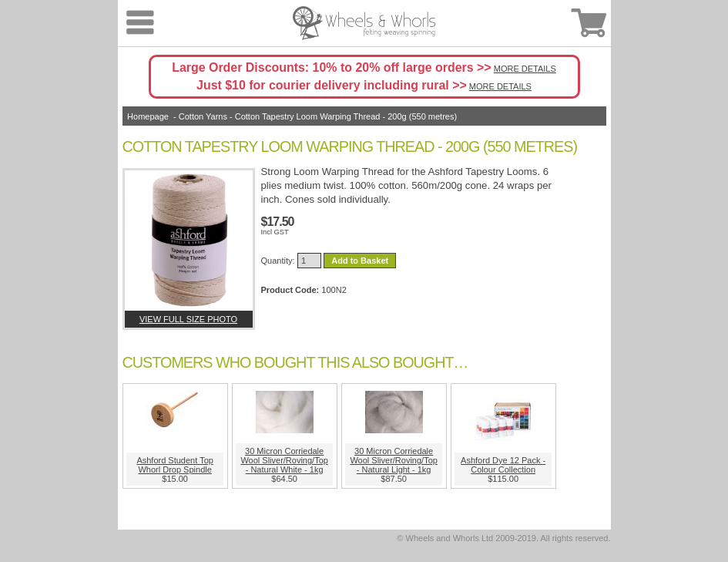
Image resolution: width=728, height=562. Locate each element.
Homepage (148, 116)
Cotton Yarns (203, 116)
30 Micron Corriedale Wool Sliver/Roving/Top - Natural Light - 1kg (394, 460)
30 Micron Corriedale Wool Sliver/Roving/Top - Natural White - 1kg (284, 460)
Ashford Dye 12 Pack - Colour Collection (503, 465)
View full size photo (188, 319)
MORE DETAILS (525, 69)
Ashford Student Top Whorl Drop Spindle (174, 465)
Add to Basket (360, 261)
